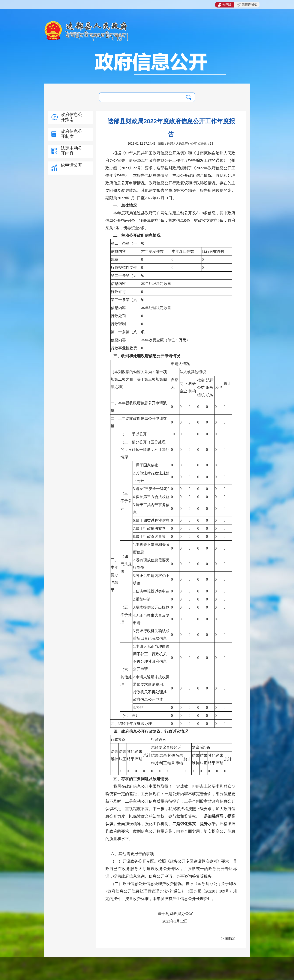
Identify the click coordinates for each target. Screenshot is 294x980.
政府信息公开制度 (72, 134)
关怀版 (225, 5)
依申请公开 (72, 165)
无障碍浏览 (247, 5)
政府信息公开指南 (72, 117)
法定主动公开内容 (72, 151)
